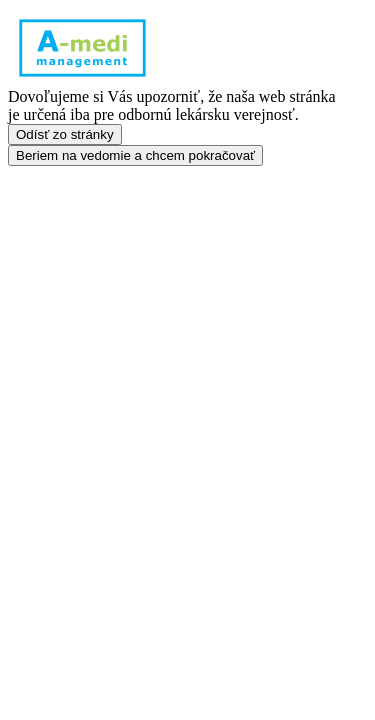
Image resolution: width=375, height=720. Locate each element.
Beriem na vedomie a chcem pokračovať (135, 155)
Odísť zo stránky (65, 134)
